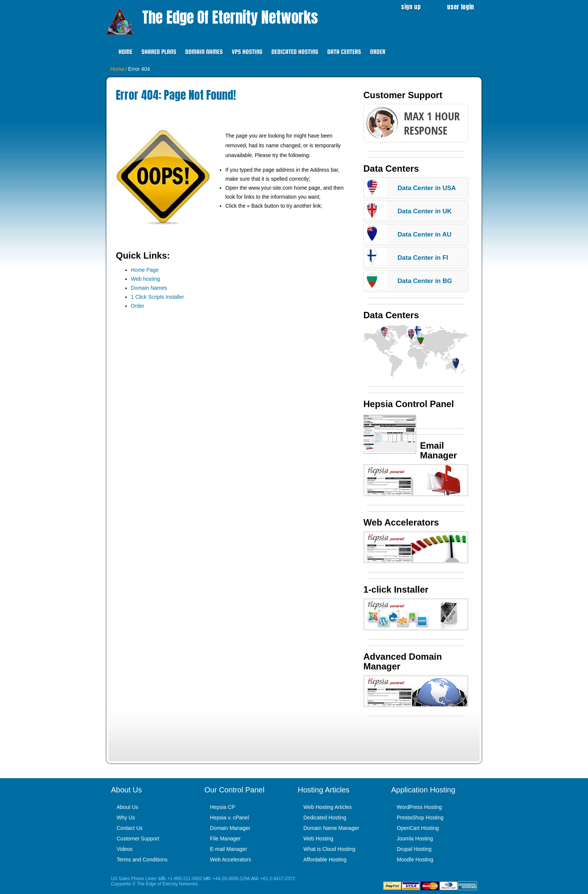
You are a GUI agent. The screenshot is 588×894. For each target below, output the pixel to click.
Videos (125, 849)
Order (378, 52)
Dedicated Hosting (295, 52)
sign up (411, 7)
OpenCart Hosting (418, 828)
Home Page (145, 270)
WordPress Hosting (419, 807)
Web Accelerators (230, 860)
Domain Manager (230, 828)
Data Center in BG (425, 281)
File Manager (225, 839)
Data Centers (344, 52)
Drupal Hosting (414, 849)
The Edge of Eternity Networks (230, 17)
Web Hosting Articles (328, 807)
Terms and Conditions (142, 860)
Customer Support (138, 839)
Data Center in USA (427, 188)
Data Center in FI (423, 258)
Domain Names (204, 52)
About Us (127, 807)
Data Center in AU (424, 234)
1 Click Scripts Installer (157, 297)
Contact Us (130, 828)
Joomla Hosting (415, 839)
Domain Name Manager (331, 828)
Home (125, 52)
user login (460, 7)
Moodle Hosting (415, 860)
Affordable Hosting (325, 860)
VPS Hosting (247, 52)
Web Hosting (318, 839)
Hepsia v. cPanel (229, 818)
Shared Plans (159, 52)
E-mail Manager (229, 849)
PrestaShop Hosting (420, 818)
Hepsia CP (223, 807)
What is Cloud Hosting (329, 849)
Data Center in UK (425, 211)
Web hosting (145, 279)
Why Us (126, 818)
